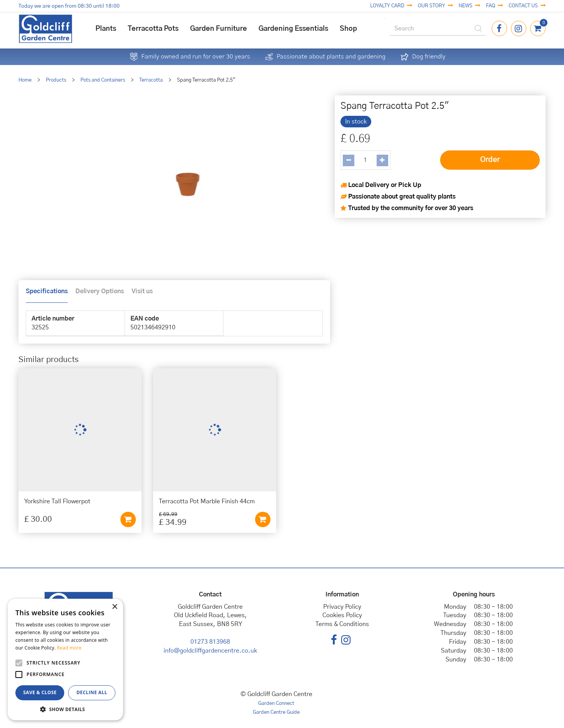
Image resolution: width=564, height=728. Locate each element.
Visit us (142, 291)
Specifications (47, 291)
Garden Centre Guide (276, 712)
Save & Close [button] (40, 692)
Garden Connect (276, 704)
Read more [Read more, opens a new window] (69, 648)
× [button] (114, 607)
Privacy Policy (342, 607)
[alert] (65, 660)
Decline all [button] (92, 692)
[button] (65, 709)
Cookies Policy (342, 615)
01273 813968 (210, 642)
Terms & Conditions (342, 624)
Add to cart (128, 519)
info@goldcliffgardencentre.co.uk (210, 651)
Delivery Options (100, 291)
